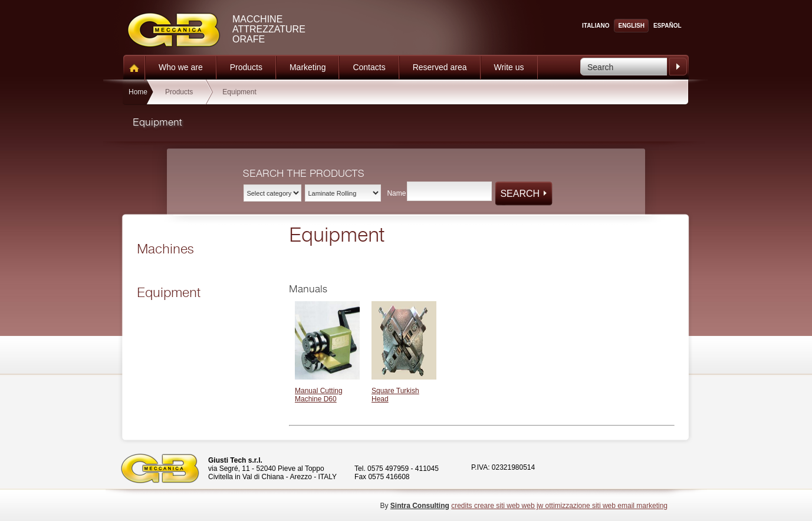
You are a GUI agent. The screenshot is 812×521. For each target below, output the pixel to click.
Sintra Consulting (420, 506)
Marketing (308, 67)
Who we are (181, 67)
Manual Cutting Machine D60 (319, 395)
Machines (165, 249)
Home (138, 92)
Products (246, 67)
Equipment (239, 92)
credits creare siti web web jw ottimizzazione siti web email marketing (559, 506)
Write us (509, 67)
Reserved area (440, 67)
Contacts (369, 67)
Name (396, 193)
